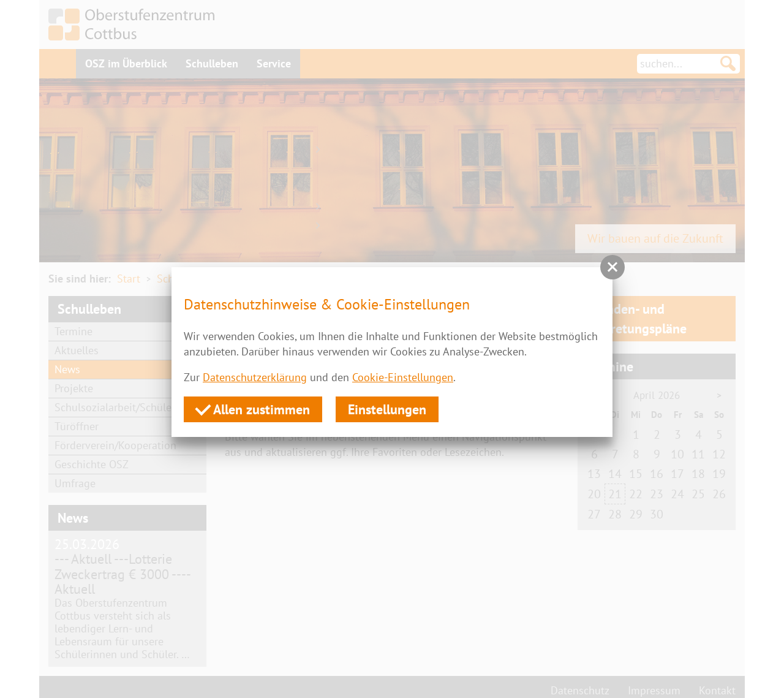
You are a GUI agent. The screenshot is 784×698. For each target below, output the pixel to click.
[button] (612, 267)
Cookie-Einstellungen (403, 377)
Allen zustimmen (253, 409)
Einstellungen (387, 409)
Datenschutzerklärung (255, 377)
